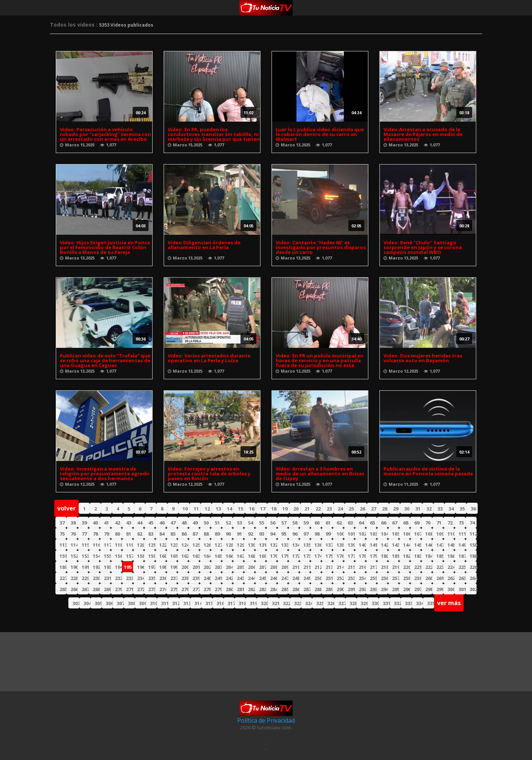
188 (473, 556)
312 (176, 603)
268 (96, 589)
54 (250, 523)
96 (295, 534)
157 (129, 556)
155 (107, 556)
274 (163, 589)
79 (106, 534)
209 (285, 567)
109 (440, 534)
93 (262, 534)
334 (420, 603)
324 (309, 603)
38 (73, 523)
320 (264, 603)
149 (462, 545)
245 (262, 578)
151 (63, 556)
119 (129, 545)
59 (306, 523)
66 (383, 523)
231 (107, 578)
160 (163, 556)
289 (329, 589)
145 (418, 545)
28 (385, 509)
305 (98, 603)
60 (317, 523)
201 (196, 567)
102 (362, 534)
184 (429, 556)
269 (107, 589)
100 (340, 534)
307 (120, 603)
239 (196, 578)
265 (63, 589)
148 (451, 545)
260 (429, 578)
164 (207, 556)
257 (395, 578)
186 (451, 556)
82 (140, 534)
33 (440, 509)
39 (84, 523)
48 (184, 523)
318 (242, 603)
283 (262, 589)
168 (251, 556)
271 (129, 589)
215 (351, 567)
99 (328, 534)
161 (174, 556)
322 (287, 603)
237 (174, 578)
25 (351, 509)
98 (317, 534)
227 (63, 578)
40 (95, 523)
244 (251, 578)
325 (320, 603)
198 (163, 567)
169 (262, 556)
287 (307, 589)
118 (118, 545)
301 (462, 589)
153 (85, 556)
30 (407, 509)
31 (418, 509)
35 (462, 509)
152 (74, 556)
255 (373, 578)
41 (106, 523)
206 (251, 567)
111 (462, 534)
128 (229, 545)
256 (384, 578)
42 (117, 523)
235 (152, 578)
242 (229, 578)
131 (262, 545)
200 (185, 567)
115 (85, 545)
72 (450, 523)
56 (273, 523)
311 (165, 603)
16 (252, 509)
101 (351, 534)
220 (407, 567)
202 (207, 567)
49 (195, 523)
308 (131, 603)
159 (152, 556)
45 (151, 523)
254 (362, 578)
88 (206, 534)
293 (373, 589)
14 (229, 509)
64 (361, 523)
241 (218, 578)
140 (362, 545)
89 (217, 534)
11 (196, 509)
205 (240, 567)
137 (329, 545)
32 (429, 509)
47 (173, 523)
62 (339, 523)
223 (440, 567)
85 (173, 534)
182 (407, 556)
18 (274, 509)
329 (364, 603)
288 (318, 589)
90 (228, 534)
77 (84, 534)
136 (318, 545)
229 (85, 578)
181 (395, 556)
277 (196, 589)
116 (96, 545)
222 (429, 567)
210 (296, 567)
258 (407, 578)
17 (263, 509)
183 (418, 556)
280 (229, 589)
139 (351, 545)
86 (184, 534)
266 (74, 589)
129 (240, 545)
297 (418, 589)
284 (274, 589)
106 (407, 534)
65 (372, 523)
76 (73, 534)
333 (408, 603)
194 (118, 567)
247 (285, 578)
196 (141, 567)
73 (461, 523)
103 (373, 534)
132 (274, 545)
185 (440, 556)
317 (231, 603)
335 (431, 603)
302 (473, 589)
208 (274, 567)
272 (141, 589)
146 (429, 545)
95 (284, 534)
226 (473, 567)
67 (395, 523)
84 (162, 534)
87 (195, 534)
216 (362, 567)
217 (373, 567)
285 (285, 589)
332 (397, 603)
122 (163, 545)
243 (240, 578)
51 (217, 523)
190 (74, 567)
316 (220, 603)
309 (142, 603)
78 (95, 534)
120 (141, 545)
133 (285, 545)
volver (66, 508)
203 (218, 567)
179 (373, 556)
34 (451, 509)
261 (440, 578)
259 (418, 578)
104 (384, 534)
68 (406, 523)
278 (207, 589)
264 (473, 578)
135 (307, 545)
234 (141, 578)
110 (451, 534)
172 (296, 556)
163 (196, 556)
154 (96, 556)
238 (185, 578)
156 (118, 556)
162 (185, 556)
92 (250, 534)
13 (218, 509)
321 (275, 603)
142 (384, 545)
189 (63, 567)
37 (62, 523)
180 (384, 556)
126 (207, 545)
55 (262, 523)
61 (328, 523)
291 (351, 589)
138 (340, 545)
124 (185, 545)
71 (439, 523)
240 (207, 578)
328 (353, 603)
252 (340, 578)
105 (395, 534)
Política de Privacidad (266, 720)
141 (373, 545)
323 (298, 603)
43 (129, 523)
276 (185, 589)
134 (296, 545)
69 (417, 523)
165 (218, 556)
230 (96, 578)
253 (351, 578)
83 (151, 534)
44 (140, 523)
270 (118, 589)
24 (340, 509)
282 (251, 589)
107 (418, 534)
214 (340, 567)
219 (395, 567)
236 (163, 578)
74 (472, 523)
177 (351, 556)
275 (174, 589)
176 (340, 556)
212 (318, 567)
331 (386, 603)
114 (74, 545)
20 (296, 509)
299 (440, 589)
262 (451, 578)
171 (285, 556)
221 (418, 567)
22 (318, 509)
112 (473, 534)
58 (295, 523)
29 (396, 509)
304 (87, 603)
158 (141, 556)
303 (76, 603)
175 (329, 556)
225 (462, 567)
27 (374, 509)
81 (129, 534)
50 (206, 523)
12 (207, 509)
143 (395, 545)
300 (451, 589)
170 (274, 556)
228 (74, 578)
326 (331, 603)
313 (187, 603)
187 (462, 556)
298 (429, 589)
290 (340, 589)
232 (118, 578)
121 (152, 545)
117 (107, 545)
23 (329, 509)
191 (85, 567)
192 (96, 567)
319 (253, 603)
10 (185, 509)
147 (440, 545)
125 (196, 545)
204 (229, 567)
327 (342, 603)
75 (62, 534)
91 (239, 534)
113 (63, 545)
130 (251, 545)
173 (307, 556)
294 (384, 589)
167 (240, 556)
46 (162, 523)
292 (362, 589)
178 (362, 556)
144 (407, 545)
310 (154, 603)
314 (198, 603)
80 (117, 534)
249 (307, 578)
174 (318, 556)
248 (296, 578)
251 (329, 578)
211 (307, 567)
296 (407, 589)
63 (350, 523)
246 (274, 578)
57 (284, 523)
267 (85, 589)
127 (218, 545)
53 (239, 523)
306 (109, 603)
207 (262, 567)
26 (362, 509)
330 (375, 603)
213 (329, 567)
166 (229, 556)
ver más (449, 603)
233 (129, 578)
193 (107, 567)
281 (240, 589)
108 (429, 534)
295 (395, 589)
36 (473, 509)
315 (209, 603)
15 (241, 509)
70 (428, 523)
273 (152, 589)
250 (318, 578)
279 (218, 589)
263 (462, 578)
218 (384, 567)
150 (473, 545)
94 (273, 534)
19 (285, 509)
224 (451, 567)
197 (152, 567)
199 (174, 567)
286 (296, 589)
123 (174, 545)
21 (307, 509)
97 (306, 534)
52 (228, 523)
